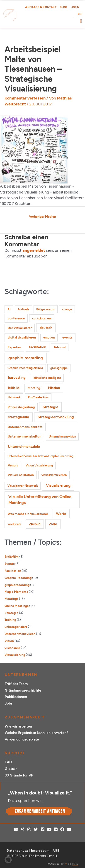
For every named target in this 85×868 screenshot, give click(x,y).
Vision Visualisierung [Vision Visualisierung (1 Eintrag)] (39, 465)
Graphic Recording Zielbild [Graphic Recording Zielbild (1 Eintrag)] (25, 368)
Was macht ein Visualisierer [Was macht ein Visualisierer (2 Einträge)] (28, 514)
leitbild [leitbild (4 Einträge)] (14, 388)
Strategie (11, 613)
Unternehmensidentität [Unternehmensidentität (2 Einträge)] (25, 427)
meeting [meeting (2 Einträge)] (34, 388)
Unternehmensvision (20, 634)
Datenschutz (17, 851)
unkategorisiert (16, 627)
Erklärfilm (12, 557)
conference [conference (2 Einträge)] (16, 318)
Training (10, 620)
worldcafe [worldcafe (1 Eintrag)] (14, 524)
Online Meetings (17, 606)
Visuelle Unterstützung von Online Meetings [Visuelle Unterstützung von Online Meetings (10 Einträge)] (40, 500)
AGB (56, 851)
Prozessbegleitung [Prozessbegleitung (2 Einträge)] (21, 407)
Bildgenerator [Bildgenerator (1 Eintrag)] (45, 309)
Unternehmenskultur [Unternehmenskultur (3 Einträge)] (24, 436)
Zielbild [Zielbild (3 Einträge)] (35, 524)
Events (10, 564)
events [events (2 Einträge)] (67, 337)
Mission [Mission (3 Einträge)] (54, 388)
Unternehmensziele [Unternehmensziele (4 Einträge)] (24, 447)
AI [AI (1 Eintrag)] (9, 309)
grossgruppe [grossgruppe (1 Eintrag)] (59, 368)
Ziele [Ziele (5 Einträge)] (53, 524)
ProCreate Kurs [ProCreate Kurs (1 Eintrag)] (38, 397)
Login (75, 7)
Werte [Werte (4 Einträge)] (61, 514)
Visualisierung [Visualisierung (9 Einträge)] (58, 485)
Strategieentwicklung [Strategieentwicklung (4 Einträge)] (56, 417)
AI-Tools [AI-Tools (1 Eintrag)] (23, 309)
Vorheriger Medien (42, 216)
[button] (81, 21)
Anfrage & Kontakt (41, 7)
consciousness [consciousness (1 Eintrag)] (42, 318)
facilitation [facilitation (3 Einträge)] (38, 347)
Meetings (11, 599)
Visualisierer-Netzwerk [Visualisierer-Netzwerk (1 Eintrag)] (23, 486)
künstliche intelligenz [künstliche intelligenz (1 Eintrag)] (47, 378)
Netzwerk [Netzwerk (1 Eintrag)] (14, 397)
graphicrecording (17, 585)
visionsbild (12, 648)
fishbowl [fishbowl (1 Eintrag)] (60, 347)
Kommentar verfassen (25, 98)
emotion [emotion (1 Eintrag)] (49, 337)
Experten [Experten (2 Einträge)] (14, 347)
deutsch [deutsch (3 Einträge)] (46, 328)
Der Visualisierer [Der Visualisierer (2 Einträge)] (20, 328)
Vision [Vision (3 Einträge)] (13, 465)
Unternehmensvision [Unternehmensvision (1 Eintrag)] (62, 437)
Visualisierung (15, 655)
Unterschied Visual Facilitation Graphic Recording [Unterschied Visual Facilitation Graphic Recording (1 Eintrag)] (40, 456)
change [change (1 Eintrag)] (67, 309)
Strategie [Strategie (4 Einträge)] (50, 407)
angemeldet (34, 250)
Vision (9, 641)
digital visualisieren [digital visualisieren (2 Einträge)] (22, 337)
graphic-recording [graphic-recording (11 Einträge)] (26, 358)
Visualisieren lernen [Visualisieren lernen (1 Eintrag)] (54, 475)
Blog (64, 7)
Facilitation (13, 571)
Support (15, 753)
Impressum (40, 851)
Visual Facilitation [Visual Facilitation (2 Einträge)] (21, 475)
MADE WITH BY (63, 864)
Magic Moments (16, 592)
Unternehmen (21, 675)
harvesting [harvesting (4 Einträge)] (17, 378)
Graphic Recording (18, 578)
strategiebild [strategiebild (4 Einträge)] (19, 417)
